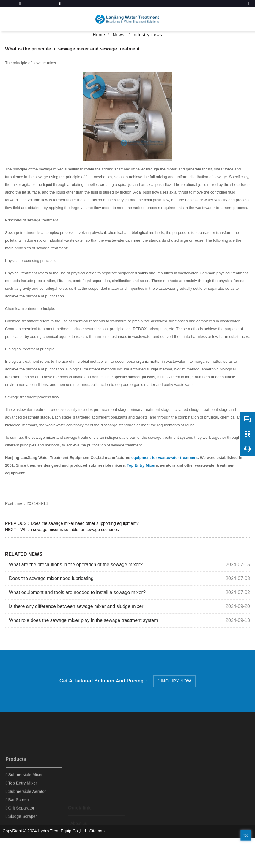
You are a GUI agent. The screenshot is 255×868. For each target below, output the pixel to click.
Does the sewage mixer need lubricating (51, 578)
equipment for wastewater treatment (165, 458)
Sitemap (97, 831)
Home (99, 35)
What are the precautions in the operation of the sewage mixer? (76, 564)
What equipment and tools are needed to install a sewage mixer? (77, 592)
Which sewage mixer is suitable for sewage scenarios (69, 530)
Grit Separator (20, 841)
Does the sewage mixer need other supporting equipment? (85, 523)
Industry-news (147, 35)
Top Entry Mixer (141, 465)
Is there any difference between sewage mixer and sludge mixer (76, 606)
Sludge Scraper (21, 849)
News (119, 35)
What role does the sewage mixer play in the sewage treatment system (84, 620)
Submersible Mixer (24, 808)
